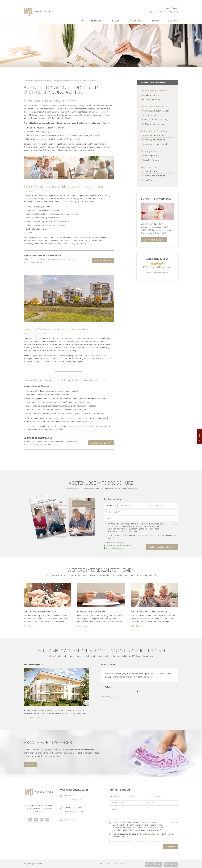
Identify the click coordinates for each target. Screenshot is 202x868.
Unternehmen (137, 12)
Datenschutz (105, 864)
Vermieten (46, 81)
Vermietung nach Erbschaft (40, 612)
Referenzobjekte (33, 665)
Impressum (119, 864)
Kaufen (117, 12)
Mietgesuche (108, 665)
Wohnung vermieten (58, 81)
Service (156, 12)
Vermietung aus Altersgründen (149, 612)
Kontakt (173, 12)
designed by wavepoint (33, 864)
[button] (103, 261)
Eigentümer (98, 12)
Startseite (27, 81)
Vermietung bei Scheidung (92, 612)
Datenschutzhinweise (147, 535)
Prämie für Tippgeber (48, 742)
